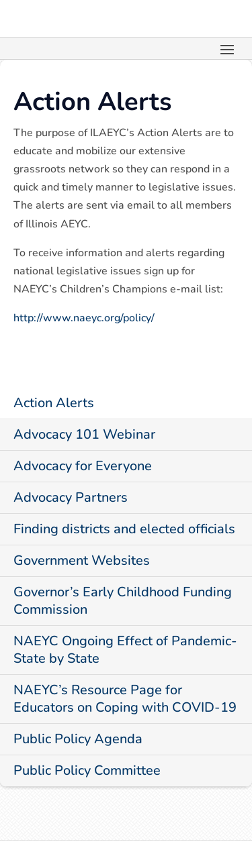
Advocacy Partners (71, 497)
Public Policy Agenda (78, 739)
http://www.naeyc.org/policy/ (84, 318)
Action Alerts (54, 403)
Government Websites (82, 560)
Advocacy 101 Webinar (84, 434)
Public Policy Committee (87, 770)
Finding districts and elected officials (124, 529)
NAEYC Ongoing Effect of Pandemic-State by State (125, 650)
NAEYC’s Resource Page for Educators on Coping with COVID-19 (125, 699)
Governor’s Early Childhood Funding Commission (123, 601)
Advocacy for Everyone (83, 466)
